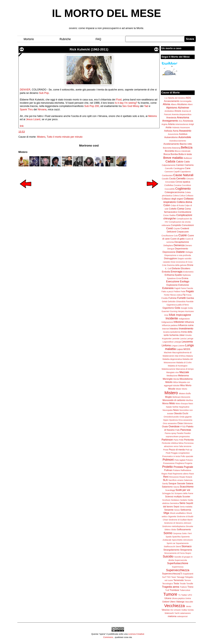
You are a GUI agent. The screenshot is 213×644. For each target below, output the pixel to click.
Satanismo (167, 487)
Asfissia (168, 131)
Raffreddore (186, 470)
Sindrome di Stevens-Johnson (178, 523)
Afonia (166, 104)
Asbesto (176, 128)
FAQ (98, 39)
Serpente (169, 510)
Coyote (177, 229)
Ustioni (166, 602)
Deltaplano (168, 245)
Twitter (184, 595)
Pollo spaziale (187, 456)
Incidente (172, 318)
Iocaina (166, 332)
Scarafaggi (170, 490)
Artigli (191, 124)
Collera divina (184, 202)
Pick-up (189, 450)
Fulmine (173, 298)
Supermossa (178, 567)
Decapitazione (182, 242)
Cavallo (165, 179)
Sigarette (172, 516)
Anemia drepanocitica (182, 114)
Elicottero (185, 268)
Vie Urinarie (175, 610)
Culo (176, 236)
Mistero (41, 137)
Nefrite (175, 407)
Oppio (166, 420)
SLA (165, 480)
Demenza (179, 245)
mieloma (172, 616)
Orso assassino (170, 423)
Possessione (169, 463)
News (176, 410)
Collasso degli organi (173, 199)
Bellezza (187, 147)
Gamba (190, 298)
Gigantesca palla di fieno (178, 305)
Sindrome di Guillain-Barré (181, 520)
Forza (189, 295)
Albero (174, 104)
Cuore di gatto (178, 239)
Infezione (179, 322)
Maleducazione (168, 369)
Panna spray (170, 433)
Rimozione (174, 477)
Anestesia (171, 118)
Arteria (171, 124)
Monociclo (186, 397)
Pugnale (188, 467)
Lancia (183, 339)
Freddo (165, 298)
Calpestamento (169, 165)
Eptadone (171, 278)
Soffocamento (184, 529)
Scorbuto (166, 500)
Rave (192, 474)
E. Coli (168, 269)
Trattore (183, 587)
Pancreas (186, 430)
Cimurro (190, 179)
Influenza (189, 322)
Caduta (170, 161)
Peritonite (189, 440)
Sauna (176, 487)
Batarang (176, 148)
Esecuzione (173, 281)
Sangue (173, 483)
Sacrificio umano (176, 480)
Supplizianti (188, 574)
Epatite (178, 275)
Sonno (168, 533)
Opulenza (173, 420)
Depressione (169, 252)
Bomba (174, 154)
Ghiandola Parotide (185, 302)
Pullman (168, 470)
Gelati (164, 302)
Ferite (167, 295)
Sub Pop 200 (92, 106)
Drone (190, 265)
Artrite (169, 127)
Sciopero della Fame (184, 493)
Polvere (189, 460)
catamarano (185, 613)
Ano (181, 121)
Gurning (174, 311)
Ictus (172, 315)
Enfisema (169, 275)
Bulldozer (188, 158)
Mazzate (184, 372)
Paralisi (180, 433)
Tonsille (190, 584)
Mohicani (176, 397)
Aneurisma (183, 118)
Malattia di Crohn (184, 363)
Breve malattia (173, 158)
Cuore (183, 235)
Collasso (189, 196)
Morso (165, 403)
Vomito (191, 610)
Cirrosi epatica (183, 182)
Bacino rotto (186, 144)
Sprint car (171, 543)
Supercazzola (181, 560)
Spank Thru (26, 109)
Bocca (167, 154)
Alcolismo (182, 104)
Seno (182, 503)
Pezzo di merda (177, 450)
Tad (146, 106)
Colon (167, 205)
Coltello (173, 209)
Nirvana (42, 109)
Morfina (189, 400)
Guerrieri (166, 311)
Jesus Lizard (33, 119)
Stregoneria (186, 550)
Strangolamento (171, 550)
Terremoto (179, 580)
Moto (172, 403)
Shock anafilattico (178, 513)
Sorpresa (177, 533)
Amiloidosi (169, 111)
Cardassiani (167, 175)
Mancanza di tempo (185, 369)
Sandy (165, 484)
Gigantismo (168, 308)
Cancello (169, 168)
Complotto (176, 225)
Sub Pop (44, 93)
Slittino (168, 530)
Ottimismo (188, 423)
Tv (179, 595)
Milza (176, 382)
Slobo (174, 530)
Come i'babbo (169, 215)
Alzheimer (184, 108)
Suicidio (168, 556)
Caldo (187, 162)
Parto (176, 440)
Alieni (190, 104)
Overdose (174, 426)
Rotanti (189, 477)
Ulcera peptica (178, 598)
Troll (167, 590)
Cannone (169, 172)
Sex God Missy (131, 106)
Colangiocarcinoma (174, 192)
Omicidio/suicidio (171, 417)
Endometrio (188, 272)
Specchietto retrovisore (182, 540)
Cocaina (177, 185)
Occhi (185, 413)
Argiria (164, 124)
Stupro (188, 553)
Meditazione (172, 376)
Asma (176, 131)
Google (184, 308)
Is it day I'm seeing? (126, 103)
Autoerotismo (171, 137)
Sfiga (166, 513)
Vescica (166, 610)
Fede (183, 291)
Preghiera (180, 463)
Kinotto (189, 335)
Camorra (189, 165)
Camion (180, 165)
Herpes (181, 311)
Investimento (186, 329)
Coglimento (183, 189)
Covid (170, 228)
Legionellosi (168, 342)
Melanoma (184, 375)
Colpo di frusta (177, 205)
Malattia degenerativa (172, 359)
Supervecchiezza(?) (172, 574)
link (22, 126)
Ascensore (185, 128)
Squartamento (182, 543)
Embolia (166, 272)
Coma (181, 209)
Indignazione (167, 322)
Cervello (181, 179)
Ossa (180, 423)
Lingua (174, 346)
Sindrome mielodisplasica (174, 526)
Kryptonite (167, 339)
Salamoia (188, 480)
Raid (170, 474)
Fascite (190, 288)
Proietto (167, 467)
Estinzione (184, 285)
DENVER (25, 90)
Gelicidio (172, 302)
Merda (176, 379)
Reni (166, 477)
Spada (169, 537)
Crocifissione (167, 236)
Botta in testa (185, 154)
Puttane (176, 470)
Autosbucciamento (178, 141)
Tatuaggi (181, 577)
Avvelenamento (171, 144)
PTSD (183, 427)
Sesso (177, 510)
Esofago (185, 281)
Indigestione (184, 319)
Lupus (180, 349)
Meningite (168, 379)
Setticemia (186, 510)
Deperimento (181, 249)
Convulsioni (188, 225)
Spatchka (176, 537)
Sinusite (189, 526)
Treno (190, 587)
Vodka (184, 610)
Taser (174, 577)
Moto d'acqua (182, 404)
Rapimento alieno (181, 474)
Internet (166, 329)
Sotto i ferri (187, 533)
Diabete (180, 252)
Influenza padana (170, 325)
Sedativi (184, 500)
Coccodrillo (170, 189)
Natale (169, 407)
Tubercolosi (185, 590)
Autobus (183, 134)
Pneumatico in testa (171, 456)
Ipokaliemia (175, 332)
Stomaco (187, 546)
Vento (189, 606)
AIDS (188, 98)
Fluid (119, 100)
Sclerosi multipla (173, 496)
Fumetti (181, 298)
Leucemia (187, 342)
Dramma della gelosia (177, 265)
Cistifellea (169, 185)
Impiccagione (184, 315)
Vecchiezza (174, 606)
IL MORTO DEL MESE (107, 13)
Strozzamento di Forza (174, 553)
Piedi (168, 453)
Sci (173, 493)
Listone (181, 346)
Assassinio (185, 131)
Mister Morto (182, 389)
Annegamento (170, 121)
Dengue (171, 249)
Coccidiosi (186, 185)
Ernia (179, 278)
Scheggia (166, 493)
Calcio (180, 162)
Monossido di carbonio (174, 400)
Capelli (177, 172)
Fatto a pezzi (167, 291)
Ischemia (174, 335)
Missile (172, 389)
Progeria (188, 463)
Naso (191, 404)
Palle (178, 430)
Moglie (168, 397)
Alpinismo (172, 108)
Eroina (185, 278)
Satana (190, 483)
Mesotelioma (186, 379)
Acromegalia (186, 101)
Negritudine (184, 407)
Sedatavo (175, 500)
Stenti (178, 547)
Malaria (189, 356)
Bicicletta (169, 151)
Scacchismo (187, 487)
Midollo (169, 382)
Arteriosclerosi (182, 124)
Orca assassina (185, 420)
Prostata (178, 467)
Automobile (185, 137)
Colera (176, 196)
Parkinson (167, 440)
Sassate (181, 483)
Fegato (190, 291)
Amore (178, 111)
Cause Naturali (183, 175)
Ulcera (168, 598)
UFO (190, 595)
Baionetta (167, 148)
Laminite (175, 339)
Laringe (190, 339)
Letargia (177, 342)
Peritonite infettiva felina (173, 443)
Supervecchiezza (178, 570)
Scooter (186, 496)
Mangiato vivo (173, 372)
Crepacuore (183, 232)
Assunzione (173, 134)
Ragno (164, 474)
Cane (188, 168)
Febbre (177, 291)
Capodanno (185, 172)
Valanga (180, 602)
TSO (169, 577)
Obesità (178, 413)
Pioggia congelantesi (180, 453)
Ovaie (165, 426)
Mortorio (29, 39)
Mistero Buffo (185, 394)
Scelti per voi (183, 490)
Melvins (153, 116)
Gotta (190, 308)
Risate (182, 477)
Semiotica (174, 503)
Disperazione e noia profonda (178, 255)
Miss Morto (186, 385)
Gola (177, 308)
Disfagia (189, 252)
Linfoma (166, 345)
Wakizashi (169, 613)
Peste (166, 450)
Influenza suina (186, 325)
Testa (176, 583)
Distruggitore (171, 258)
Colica (182, 196)
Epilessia (187, 275)
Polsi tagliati (180, 460)
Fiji (184, 295)
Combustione (184, 212)
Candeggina (179, 168)
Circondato (170, 182)
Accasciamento (172, 101)
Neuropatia (168, 410)
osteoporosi (182, 616)
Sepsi (176, 506)
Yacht (177, 613)
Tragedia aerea (171, 587)
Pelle (181, 440)
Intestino (174, 329)
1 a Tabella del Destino (175, 98)
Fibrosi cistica (176, 295)
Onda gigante (185, 417)
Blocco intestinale (183, 151)
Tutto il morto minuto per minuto (65, 137)
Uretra (188, 598)
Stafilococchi (169, 547)
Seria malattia (186, 507)
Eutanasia (168, 288)
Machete (168, 353)
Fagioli (177, 288)
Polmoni (168, 460)
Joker (182, 335)
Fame (183, 288)
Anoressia (188, 121)
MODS (187, 349)
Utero (173, 602)
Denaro (189, 245)
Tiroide (183, 584)
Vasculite (189, 602)
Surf (164, 577)
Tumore (170, 594)
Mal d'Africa (180, 356)
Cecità (172, 179)
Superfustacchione (178, 563)
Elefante (176, 268)
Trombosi (174, 590)
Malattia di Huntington (178, 366)
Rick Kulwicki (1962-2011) (89, 49)
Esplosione (172, 285)
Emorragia (177, 272)
